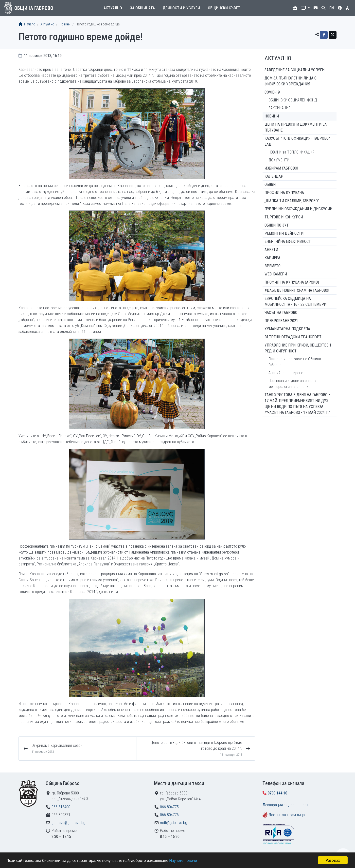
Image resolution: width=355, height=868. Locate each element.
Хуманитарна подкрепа (287, 329)
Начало (27, 24)
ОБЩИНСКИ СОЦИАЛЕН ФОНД (293, 100)
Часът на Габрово (281, 313)
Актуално (113, 8)
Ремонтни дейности (284, 233)
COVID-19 (272, 92)
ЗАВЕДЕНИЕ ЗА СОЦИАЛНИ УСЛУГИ (294, 70)
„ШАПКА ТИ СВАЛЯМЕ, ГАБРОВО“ (292, 201)
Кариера (272, 258)
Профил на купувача (284, 193)
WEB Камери (276, 274)
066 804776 (169, 815)
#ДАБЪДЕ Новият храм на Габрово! (297, 290)
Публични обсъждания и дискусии (298, 209)
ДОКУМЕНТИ (279, 160)
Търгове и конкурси (284, 217)
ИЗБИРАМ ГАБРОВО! (281, 168)
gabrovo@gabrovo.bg (68, 823)
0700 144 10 (277, 793)
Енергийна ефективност (288, 241)
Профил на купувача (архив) (292, 282)
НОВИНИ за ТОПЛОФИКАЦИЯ (292, 152)
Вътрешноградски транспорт (293, 337)
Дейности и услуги (181, 8)
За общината (142, 8)
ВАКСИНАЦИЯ (279, 108)
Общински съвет (224, 8)
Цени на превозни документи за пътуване (296, 127)
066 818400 (61, 807)
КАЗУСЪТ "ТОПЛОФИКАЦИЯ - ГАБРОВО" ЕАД (297, 141)
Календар (274, 176)
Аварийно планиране (286, 373)
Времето (273, 266)
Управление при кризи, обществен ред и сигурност (298, 348)
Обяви (270, 184)
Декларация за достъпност (285, 805)
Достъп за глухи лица (287, 815)
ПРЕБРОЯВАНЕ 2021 (281, 321)
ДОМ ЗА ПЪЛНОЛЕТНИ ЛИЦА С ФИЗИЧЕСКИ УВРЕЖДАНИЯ (291, 81)
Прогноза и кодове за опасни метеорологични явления (293, 384)
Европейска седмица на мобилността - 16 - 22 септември (295, 301)
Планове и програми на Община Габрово (295, 362)
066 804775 (169, 807)
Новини (65, 24)
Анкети (271, 250)
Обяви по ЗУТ (277, 225)
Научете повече (183, 860)
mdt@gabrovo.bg (174, 823)
